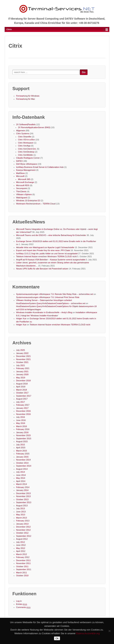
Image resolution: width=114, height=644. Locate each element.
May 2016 (21, 423)
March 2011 (22, 573)
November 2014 (23, 460)
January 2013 (22, 524)
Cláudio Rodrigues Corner (28, 158)
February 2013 (23, 521)
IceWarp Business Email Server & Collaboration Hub (40, 167)
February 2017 (23, 405)
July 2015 (20, 445)
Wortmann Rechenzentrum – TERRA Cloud (36, 204)
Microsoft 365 (24, 179)
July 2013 (20, 508)
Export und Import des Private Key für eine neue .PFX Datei (43, 250)
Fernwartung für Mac (25, 99)
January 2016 (22, 432)
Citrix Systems (23, 133)
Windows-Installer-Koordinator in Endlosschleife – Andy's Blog (44, 312)
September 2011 (24, 569)
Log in (19, 601)
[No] (109, 631)
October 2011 (22, 566)
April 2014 (21, 481)
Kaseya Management (26, 170)
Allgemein (21, 131)
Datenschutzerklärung (88, 633)
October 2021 (22, 362)
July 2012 (20, 542)
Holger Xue (21, 318)
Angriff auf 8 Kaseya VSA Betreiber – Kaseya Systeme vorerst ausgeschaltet (51, 260)
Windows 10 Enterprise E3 (28, 201)
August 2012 (22, 539)
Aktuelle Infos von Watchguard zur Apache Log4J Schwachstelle (45, 247)
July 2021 (20, 365)
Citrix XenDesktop (26, 152)
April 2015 (21, 448)
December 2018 (23, 381)
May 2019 (21, 378)
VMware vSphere (24, 194)
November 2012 (23, 530)
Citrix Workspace (26, 143)
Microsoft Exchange (25, 182)
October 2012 (22, 533)
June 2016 (21, 420)
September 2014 (24, 466)
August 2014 (22, 469)
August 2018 (22, 384)
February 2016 (23, 429)
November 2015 (23, 435)
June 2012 (21, 545)
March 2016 (22, 426)
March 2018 (22, 390)
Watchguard (22, 198)
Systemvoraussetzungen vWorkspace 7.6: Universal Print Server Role (48, 297)
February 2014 (23, 487)
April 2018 (21, 387)
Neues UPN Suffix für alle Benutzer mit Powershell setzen (42, 269)
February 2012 (23, 557)
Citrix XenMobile (25, 155)
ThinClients (21, 191)
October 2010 (22, 576)
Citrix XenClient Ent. (27, 149)
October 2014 (22, 463)
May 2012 (21, 548)
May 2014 (21, 478)
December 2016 (23, 411)
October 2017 (22, 393)
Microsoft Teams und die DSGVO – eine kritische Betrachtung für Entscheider (51, 235)
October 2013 (22, 499)
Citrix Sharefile (25, 137)
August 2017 (22, 399)
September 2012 (24, 536)
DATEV (19, 161)
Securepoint (22, 188)
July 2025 (20, 350)
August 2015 (22, 441)
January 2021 (22, 371)
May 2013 (21, 515)
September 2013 (24, 502)
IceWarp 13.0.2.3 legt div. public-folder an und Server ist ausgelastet (47, 254)
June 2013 (21, 512)
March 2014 (22, 484)
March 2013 (22, 518)
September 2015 (24, 439)
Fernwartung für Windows (28, 96)
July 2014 (20, 472)
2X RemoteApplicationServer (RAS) (34, 127)
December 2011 (23, 560)
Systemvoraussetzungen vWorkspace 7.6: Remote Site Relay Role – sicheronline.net (55, 294)
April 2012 (21, 551)
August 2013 (22, 506)
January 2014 (22, 490)
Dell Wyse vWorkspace (27, 164)
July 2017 (20, 402)
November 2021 (23, 359)
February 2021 (23, 368)
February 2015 (23, 454)
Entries (22, 604)
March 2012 (22, 554)
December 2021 (23, 356)
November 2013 (23, 496)
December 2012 (23, 527)
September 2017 (24, 396)
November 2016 (23, 414)
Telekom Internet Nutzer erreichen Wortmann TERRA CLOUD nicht (46, 256)
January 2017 (22, 408)
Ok (57, 638)
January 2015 (22, 457)
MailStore (20, 173)
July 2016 (20, 417)
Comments (23, 607)
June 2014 (21, 475)
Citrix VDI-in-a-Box (26, 140)
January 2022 (22, 353)
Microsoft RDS (23, 185)
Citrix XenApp (24, 146)
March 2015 (22, 451)
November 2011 (23, 563)
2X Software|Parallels (26, 124)
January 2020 (22, 374)
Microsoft (20, 176)
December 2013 (23, 493)
